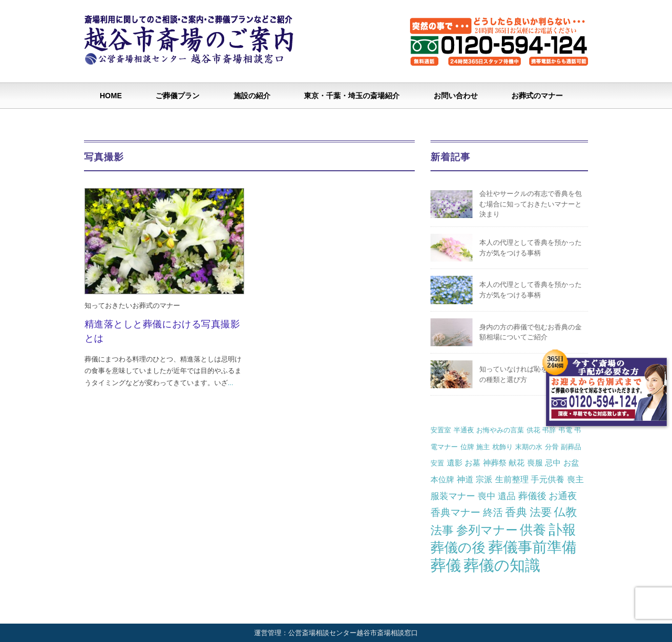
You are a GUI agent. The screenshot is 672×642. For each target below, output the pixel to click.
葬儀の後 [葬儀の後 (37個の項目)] (458, 547)
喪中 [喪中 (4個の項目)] (487, 496)
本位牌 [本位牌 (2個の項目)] (442, 479)
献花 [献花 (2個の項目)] (517, 463)
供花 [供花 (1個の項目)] (533, 430)
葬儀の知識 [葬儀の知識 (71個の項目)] (502, 565)
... (231, 383)
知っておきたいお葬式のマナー (132, 306)
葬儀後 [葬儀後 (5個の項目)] (532, 496)
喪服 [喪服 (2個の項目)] (535, 463)
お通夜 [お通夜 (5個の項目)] (563, 496)
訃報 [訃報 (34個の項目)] (562, 530)
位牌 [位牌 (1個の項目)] (467, 447)
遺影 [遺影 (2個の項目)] (455, 463)
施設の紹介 (252, 96)
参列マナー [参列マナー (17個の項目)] (487, 530)
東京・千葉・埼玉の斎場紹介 (352, 96)
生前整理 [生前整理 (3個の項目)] (512, 479)
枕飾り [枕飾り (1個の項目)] (503, 447)
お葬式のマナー (537, 96)
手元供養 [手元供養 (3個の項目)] (548, 479)
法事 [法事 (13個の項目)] (442, 530)
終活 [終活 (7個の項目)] (493, 512)
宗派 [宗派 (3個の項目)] (484, 479)
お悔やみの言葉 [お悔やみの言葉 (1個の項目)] (500, 430)
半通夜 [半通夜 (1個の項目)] (464, 430)
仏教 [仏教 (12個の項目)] (565, 512)
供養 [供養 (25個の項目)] (533, 530)
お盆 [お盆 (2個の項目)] (571, 463)
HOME (111, 96)
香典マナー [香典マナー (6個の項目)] (455, 512)
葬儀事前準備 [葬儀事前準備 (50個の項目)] (532, 547)
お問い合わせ (456, 96)
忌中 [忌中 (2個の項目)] (553, 463)
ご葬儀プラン (177, 96)
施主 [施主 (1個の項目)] (483, 447)
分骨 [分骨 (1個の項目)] (552, 447)
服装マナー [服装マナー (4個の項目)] (453, 496)
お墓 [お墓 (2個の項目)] (472, 463)
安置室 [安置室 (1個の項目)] (441, 430)
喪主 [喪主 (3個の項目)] (575, 479)
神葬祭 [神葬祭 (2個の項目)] (495, 463)
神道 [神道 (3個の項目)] (465, 479)
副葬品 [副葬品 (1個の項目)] (571, 447)
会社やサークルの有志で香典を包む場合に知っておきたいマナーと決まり (531, 204)
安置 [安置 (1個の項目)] (437, 463)
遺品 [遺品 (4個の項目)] (507, 496)
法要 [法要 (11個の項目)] (541, 512)
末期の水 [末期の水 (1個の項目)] (529, 447)
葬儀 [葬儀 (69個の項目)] (446, 565)
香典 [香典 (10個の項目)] (516, 512)
